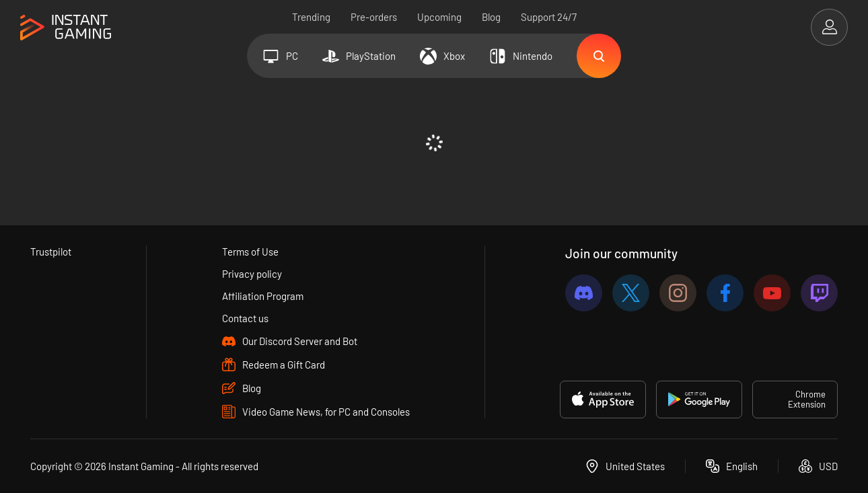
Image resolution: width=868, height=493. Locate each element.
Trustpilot (51, 252)
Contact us (245, 318)
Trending (311, 17)
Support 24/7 (549, 17)
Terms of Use (250, 252)
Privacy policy (252, 274)
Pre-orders (374, 17)
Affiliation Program (263, 296)
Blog (491, 17)
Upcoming (439, 17)
